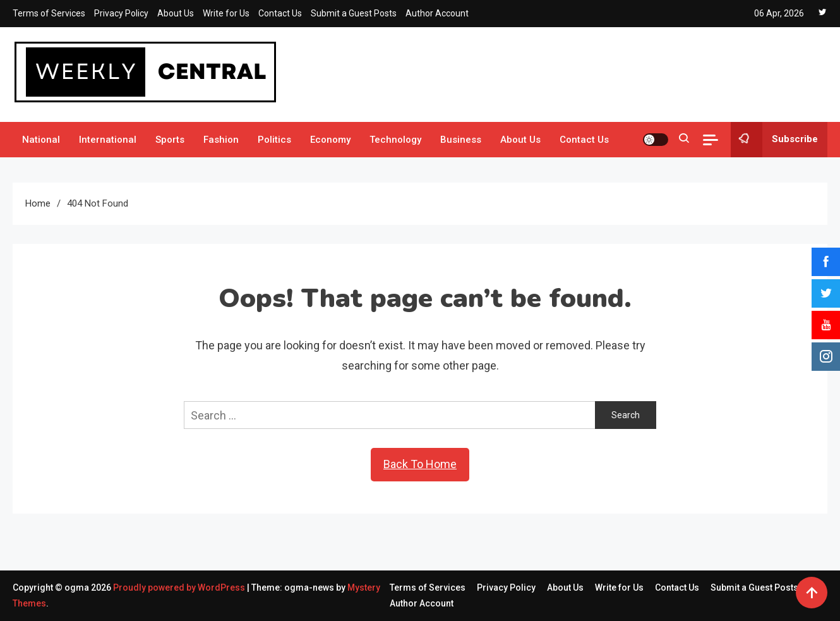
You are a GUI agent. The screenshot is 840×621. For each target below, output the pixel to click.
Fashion (221, 140)
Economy (330, 140)
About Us (176, 13)
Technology (395, 140)
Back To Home (420, 464)
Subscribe (774, 140)
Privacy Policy (121, 13)
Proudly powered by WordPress (180, 588)
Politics (274, 140)
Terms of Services (49, 13)
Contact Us (280, 13)
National (41, 140)
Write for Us (226, 13)
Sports (170, 140)
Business (461, 140)
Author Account (437, 13)
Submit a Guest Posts (354, 13)
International (108, 140)
